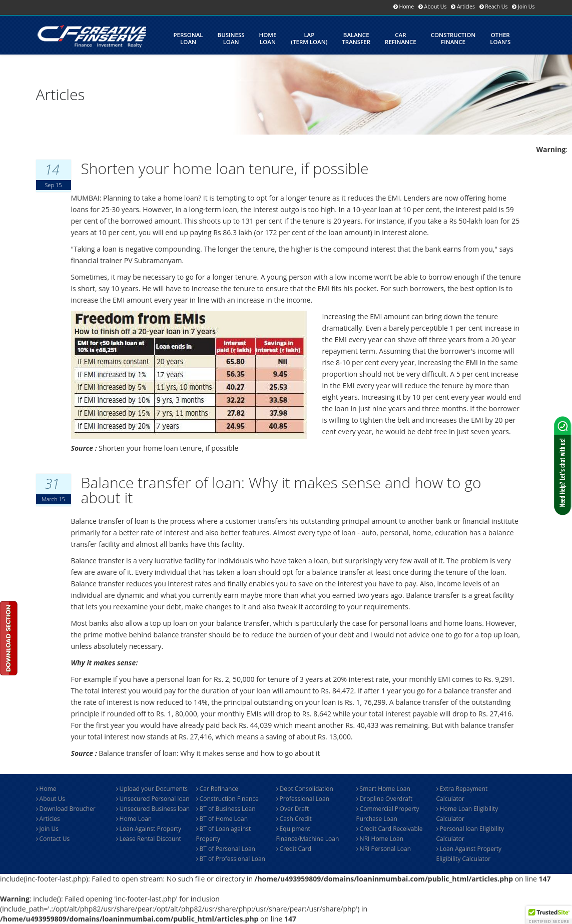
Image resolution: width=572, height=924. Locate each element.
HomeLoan (268, 38)
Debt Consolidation (305, 789)
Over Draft (293, 809)
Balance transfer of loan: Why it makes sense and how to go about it (281, 490)
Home (46, 789)
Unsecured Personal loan (153, 799)
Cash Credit (294, 819)
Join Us (48, 829)
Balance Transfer (356, 38)
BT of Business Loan (226, 809)
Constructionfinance (453, 38)
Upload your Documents (152, 789)
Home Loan (134, 819)
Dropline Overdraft (385, 799)
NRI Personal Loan (384, 849)
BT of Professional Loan (231, 859)
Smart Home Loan (383, 789)
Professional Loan (303, 799)
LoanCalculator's (194, 84)
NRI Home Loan (380, 839)
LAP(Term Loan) (309, 38)
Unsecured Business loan (153, 809)
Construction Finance (227, 799)
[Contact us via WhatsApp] (563, 466)
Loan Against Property (149, 829)
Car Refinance (217, 789)
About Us (51, 799)
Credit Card (294, 849)
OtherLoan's (500, 38)
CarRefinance (401, 38)
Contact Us (53, 839)
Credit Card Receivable (390, 829)
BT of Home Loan (222, 819)
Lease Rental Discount (149, 839)
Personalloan (188, 38)
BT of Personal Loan (226, 849)
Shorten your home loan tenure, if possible (225, 169)
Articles (48, 819)
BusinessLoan (231, 38)
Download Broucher (66, 809)
